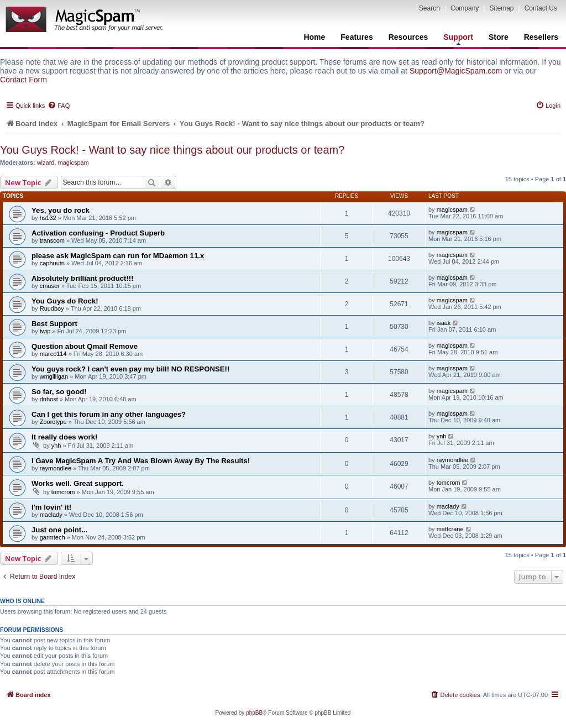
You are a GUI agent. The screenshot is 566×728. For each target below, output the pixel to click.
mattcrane (450, 529)
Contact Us (541, 8)
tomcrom (63, 492)
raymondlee (56, 468)
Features (357, 37)
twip (45, 331)
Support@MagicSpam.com (456, 71)
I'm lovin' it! (51, 507)
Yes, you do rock (61, 210)
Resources (408, 37)
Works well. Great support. (78, 483)
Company (465, 8)
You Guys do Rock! (65, 301)
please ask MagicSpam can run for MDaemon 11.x (118, 256)
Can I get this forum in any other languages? (109, 414)
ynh (56, 446)
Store (499, 37)
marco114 (53, 354)
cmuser (50, 286)
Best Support (54, 324)
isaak (444, 323)
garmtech (53, 537)
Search (429, 8)
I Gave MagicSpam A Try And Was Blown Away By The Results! (141, 461)
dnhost (49, 399)
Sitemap (501, 8)
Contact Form (23, 80)
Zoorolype (53, 422)
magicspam (74, 163)
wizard (46, 163)
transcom (52, 240)
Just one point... (59, 530)
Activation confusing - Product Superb (98, 233)
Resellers (541, 37)
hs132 (48, 218)
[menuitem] (59, 106)
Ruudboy (52, 308)
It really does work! (64, 437)
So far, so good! (59, 392)
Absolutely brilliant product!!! (83, 278)
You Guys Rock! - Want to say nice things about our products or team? (172, 150)
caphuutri (52, 263)
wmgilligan (54, 376)
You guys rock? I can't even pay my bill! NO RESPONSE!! (130, 369)
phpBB (254, 713)
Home (314, 37)
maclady (51, 515)
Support (458, 39)
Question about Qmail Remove (85, 346)
